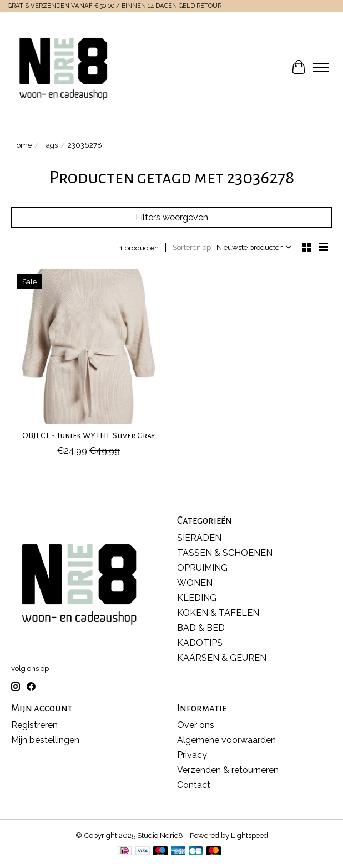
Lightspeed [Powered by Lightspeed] (249, 835)
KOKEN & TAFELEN (218, 613)
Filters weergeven (172, 217)
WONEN (195, 583)
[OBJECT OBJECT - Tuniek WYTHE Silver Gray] (89, 346)
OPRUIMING (202, 568)
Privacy (192, 755)
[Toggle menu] (321, 67)
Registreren (34, 725)
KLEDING (197, 598)
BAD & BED (201, 628)
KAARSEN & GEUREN (222, 658)
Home (21, 145)
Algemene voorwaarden (226, 740)
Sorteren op (192, 247)
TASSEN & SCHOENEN (225, 553)
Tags (50, 145)
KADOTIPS (200, 643)
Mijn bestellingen (45, 740)
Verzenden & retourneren (228, 770)
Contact (194, 785)
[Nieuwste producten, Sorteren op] (254, 247)
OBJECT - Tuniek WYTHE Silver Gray (89, 435)
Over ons (196, 725)
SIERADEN (199, 538)
